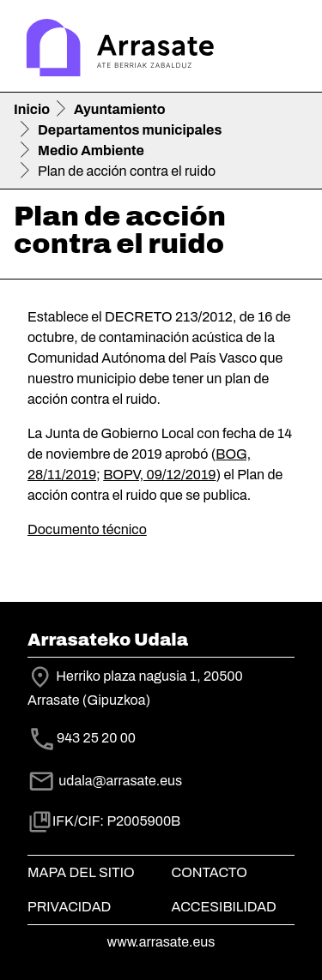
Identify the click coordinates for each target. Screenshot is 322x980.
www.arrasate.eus (161, 942)
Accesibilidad (224, 907)
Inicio (32, 109)
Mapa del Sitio (81, 872)
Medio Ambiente (91, 150)
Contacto (210, 872)
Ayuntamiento (120, 109)
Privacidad (69, 907)
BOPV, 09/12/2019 (159, 475)
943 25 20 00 (96, 739)
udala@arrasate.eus (105, 781)
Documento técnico (87, 529)
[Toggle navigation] (284, 50)
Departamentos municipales (130, 130)
